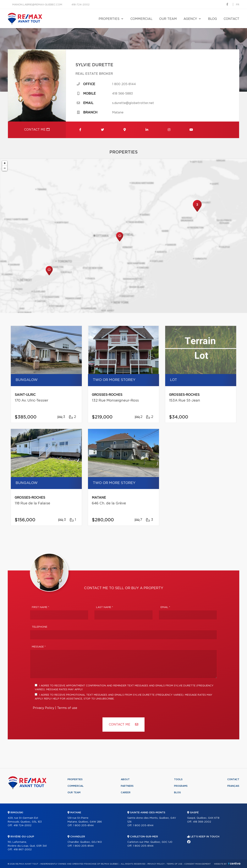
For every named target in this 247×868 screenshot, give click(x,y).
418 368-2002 (202, 822)
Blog (212, 19)
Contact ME (123, 724)
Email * (165, 607)
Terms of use (67, 708)
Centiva (234, 863)
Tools (178, 779)
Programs (181, 786)
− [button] (5, 168)
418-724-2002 (80, 5)
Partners (127, 786)
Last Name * (105, 607)
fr (238, 5)
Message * (39, 647)
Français (233, 786)
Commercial (141, 19)
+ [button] (5, 163)
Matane (118, 112)
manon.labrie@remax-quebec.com (37, 5)
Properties (109, 19)
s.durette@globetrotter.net (133, 103)
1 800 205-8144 (124, 84)
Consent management (198, 864)
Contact (231, 19)
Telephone (40, 627)
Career (126, 793)
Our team (168, 19)
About (125, 779)
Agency (190, 19)
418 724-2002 (22, 826)
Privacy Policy (44, 708)
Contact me (37, 130)
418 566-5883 (122, 94)
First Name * (41, 607)
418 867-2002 (23, 850)
